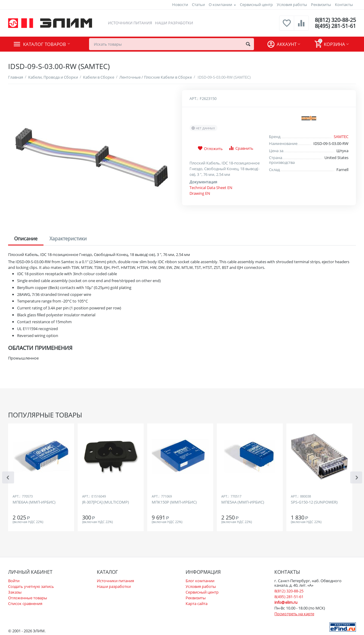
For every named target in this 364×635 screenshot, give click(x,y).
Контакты (344, 5)
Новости (180, 5)
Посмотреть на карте (294, 614)
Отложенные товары (28, 598)
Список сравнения (25, 603)
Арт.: (194, 98)
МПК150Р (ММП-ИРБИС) (174, 502)
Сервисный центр (256, 5)
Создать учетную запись (31, 586)
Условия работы (292, 5)
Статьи (198, 5)
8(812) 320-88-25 (335, 20)
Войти (14, 581)
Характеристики (68, 239)
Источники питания (130, 23)
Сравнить (241, 148)
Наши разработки (174, 23)
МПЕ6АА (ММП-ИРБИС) (34, 502)
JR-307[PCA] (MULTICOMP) (106, 502)
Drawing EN (200, 193)
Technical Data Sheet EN (211, 188)
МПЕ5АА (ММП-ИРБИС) (243, 502)
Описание (26, 239)
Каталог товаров (45, 44)
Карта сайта (197, 603)
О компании (220, 5)
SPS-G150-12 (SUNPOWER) (314, 502)
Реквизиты (321, 5)
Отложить (210, 149)
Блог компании (200, 581)
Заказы (15, 592)
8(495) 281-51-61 (335, 26)
